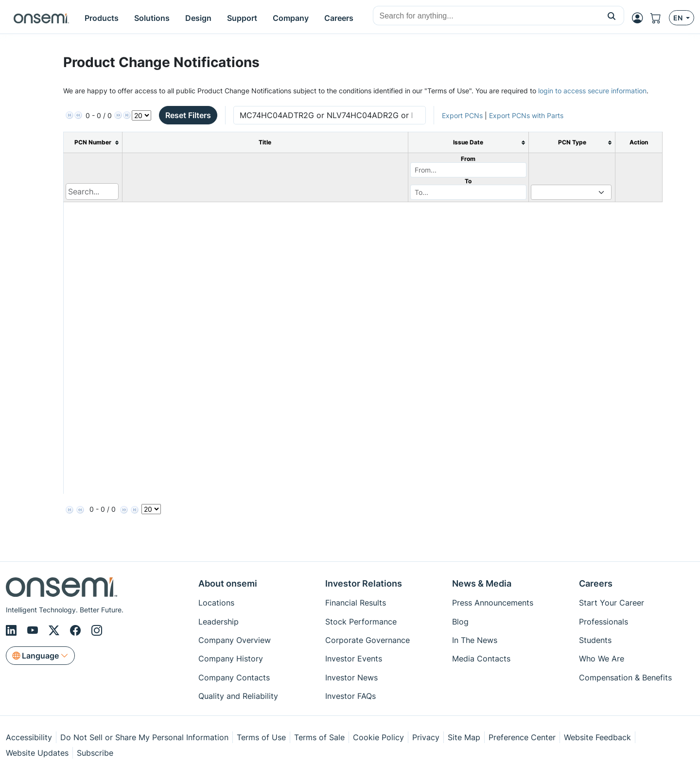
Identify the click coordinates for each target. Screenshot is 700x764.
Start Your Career (612, 603)
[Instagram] (97, 630)
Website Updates (37, 753)
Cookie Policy (378, 737)
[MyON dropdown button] (640, 18)
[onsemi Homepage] (41, 18)
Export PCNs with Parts (526, 115)
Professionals (604, 622)
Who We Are (602, 659)
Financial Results (356, 603)
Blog (460, 622)
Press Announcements (493, 603)
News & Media (482, 583)
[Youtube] (34, 630)
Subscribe (95, 753)
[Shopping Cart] (660, 18)
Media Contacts (481, 659)
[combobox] (486, 16)
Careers (596, 583)
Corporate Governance (367, 640)
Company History (231, 659)
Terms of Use (261, 737)
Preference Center (522, 737)
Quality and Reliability (238, 696)
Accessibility (29, 737)
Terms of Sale (319, 737)
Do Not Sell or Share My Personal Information (144, 737)
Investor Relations (364, 583)
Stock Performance (361, 622)
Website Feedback (597, 737)
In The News (475, 640)
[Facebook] (77, 630)
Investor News (351, 677)
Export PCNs (462, 115)
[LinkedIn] (13, 630)
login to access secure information (592, 91)
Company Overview (235, 640)
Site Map (464, 737)
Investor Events (354, 659)
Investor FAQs (350, 696)
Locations (216, 603)
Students (595, 640)
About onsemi (228, 583)
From (468, 159)
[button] (612, 16)
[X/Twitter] (55, 630)
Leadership (219, 622)
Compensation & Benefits (625, 677)
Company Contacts (234, 677)
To (468, 181)
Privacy (426, 737)
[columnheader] (93, 143)
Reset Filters (188, 115)
